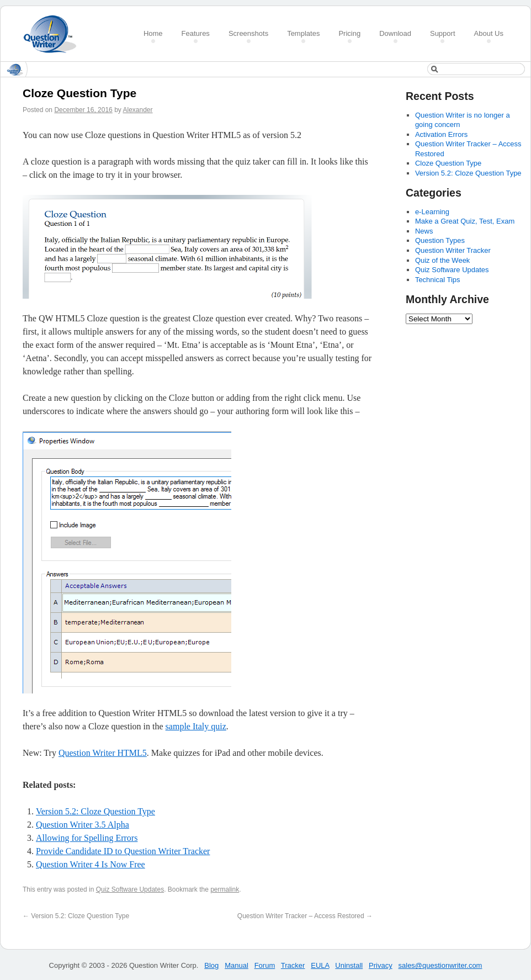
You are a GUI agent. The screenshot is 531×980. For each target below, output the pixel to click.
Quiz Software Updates (130, 889)
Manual (237, 965)
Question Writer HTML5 (103, 753)
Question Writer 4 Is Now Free (91, 864)
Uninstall (349, 965)
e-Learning (432, 212)
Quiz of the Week (442, 260)
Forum (265, 965)
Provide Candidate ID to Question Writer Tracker (123, 851)
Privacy (381, 965)
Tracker (293, 965)
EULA (320, 965)
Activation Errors (441, 134)
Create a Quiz (54, 34)
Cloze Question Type (448, 163)
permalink (225, 889)
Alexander (138, 110)
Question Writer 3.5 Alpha (83, 825)
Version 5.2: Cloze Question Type (95, 811)
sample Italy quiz (196, 726)
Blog (211, 965)
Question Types (440, 240)
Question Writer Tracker (453, 250)
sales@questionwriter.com (440, 965)
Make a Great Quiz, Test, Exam (465, 221)
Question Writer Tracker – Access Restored (305, 916)
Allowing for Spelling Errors (87, 838)
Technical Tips (438, 280)
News (424, 231)
